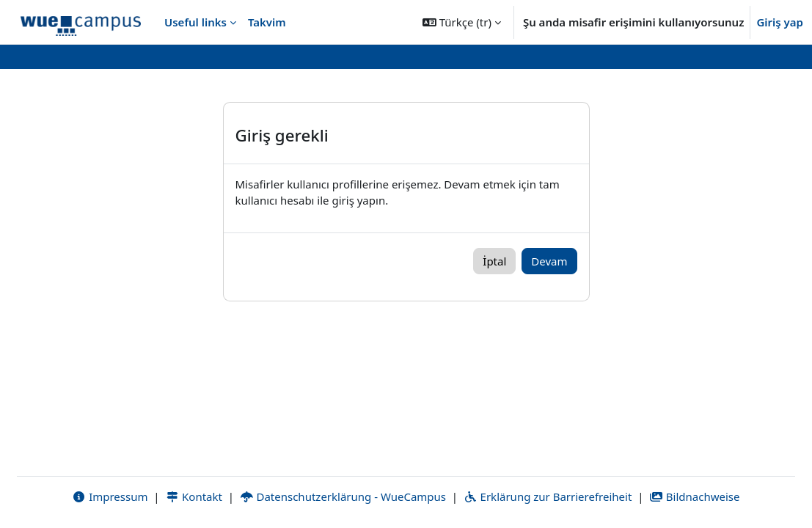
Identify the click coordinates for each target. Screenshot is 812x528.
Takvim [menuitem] (267, 22)
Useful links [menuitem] (195, 22)
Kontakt (194, 496)
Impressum (110, 496)
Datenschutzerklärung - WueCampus (343, 496)
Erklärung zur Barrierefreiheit (548, 496)
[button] (462, 22)
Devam (549, 261)
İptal (494, 261)
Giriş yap (780, 22)
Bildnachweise (694, 496)
